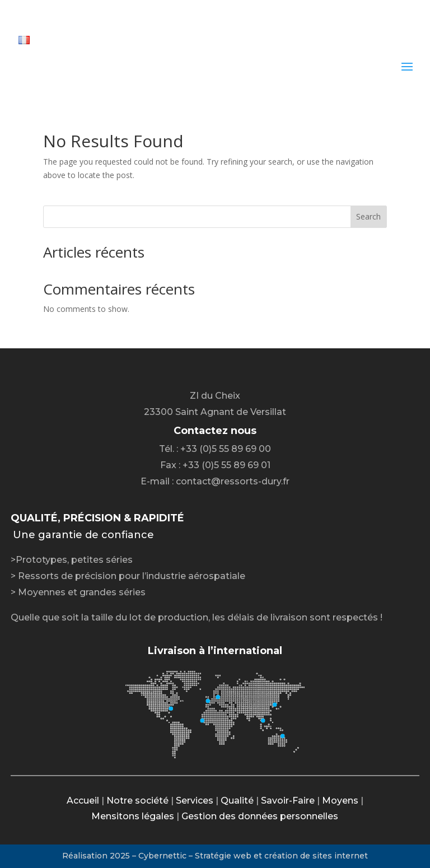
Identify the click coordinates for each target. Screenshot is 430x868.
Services (195, 801)
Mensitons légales (133, 816)
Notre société (137, 801)
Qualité (237, 801)
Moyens (340, 801)
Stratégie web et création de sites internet (281, 856)
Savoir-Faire (288, 801)
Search (368, 216)
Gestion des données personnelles (260, 816)
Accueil (83, 801)
